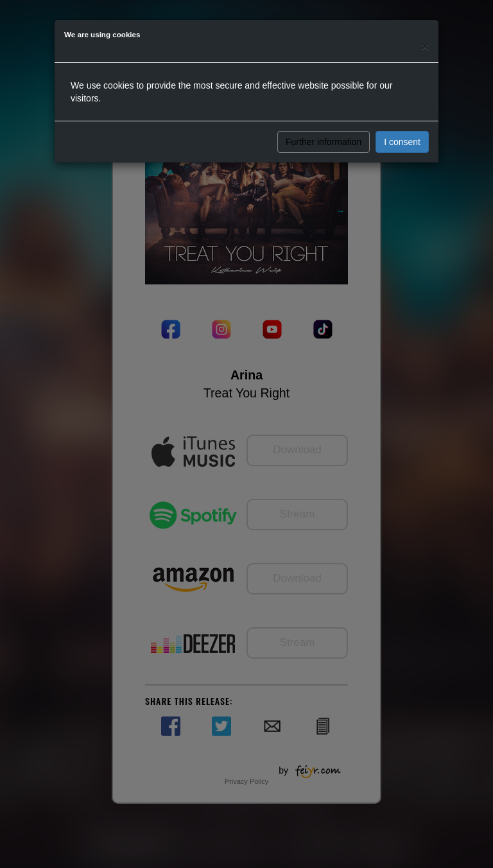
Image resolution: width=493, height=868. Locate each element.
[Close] (425, 46)
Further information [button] (324, 142)
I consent (402, 142)
